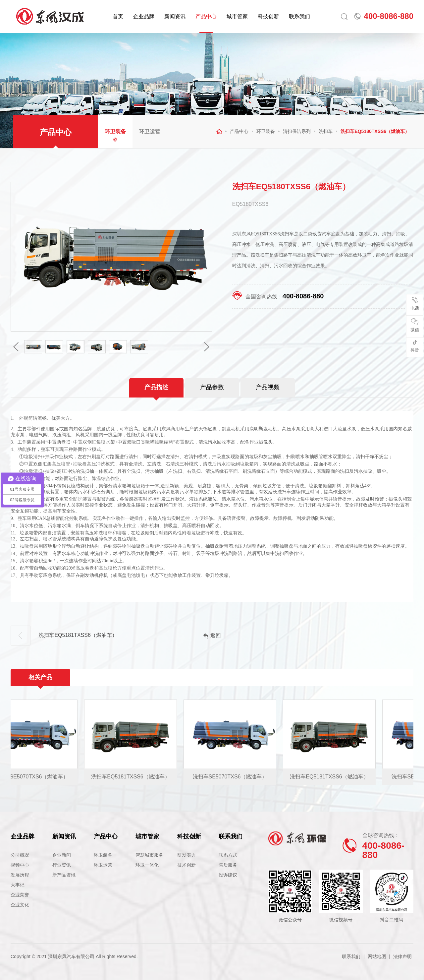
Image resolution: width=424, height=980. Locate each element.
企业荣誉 (20, 895)
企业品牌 (144, 16)
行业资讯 (62, 865)
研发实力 (186, 855)
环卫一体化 (147, 865)
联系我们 (299, 16)
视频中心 (20, 865)
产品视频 (268, 387)
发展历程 (20, 875)
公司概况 (20, 855)
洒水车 (64, 553)
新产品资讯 (64, 875)
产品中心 (206, 16)
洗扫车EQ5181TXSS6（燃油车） (64, 636)
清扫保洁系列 (297, 131)
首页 (118, 16)
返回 (212, 636)
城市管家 (237, 16)
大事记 (18, 885)
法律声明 (402, 956)
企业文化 (20, 905)
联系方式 (228, 855)
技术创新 (186, 865)
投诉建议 (228, 875)
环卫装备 (115, 131)
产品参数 (212, 387)
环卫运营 (150, 131)
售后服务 (228, 865)
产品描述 (156, 387)
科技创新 (268, 16)
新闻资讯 (175, 16)
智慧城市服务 (149, 855)
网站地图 (377, 956)
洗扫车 (326, 131)
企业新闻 (62, 855)
